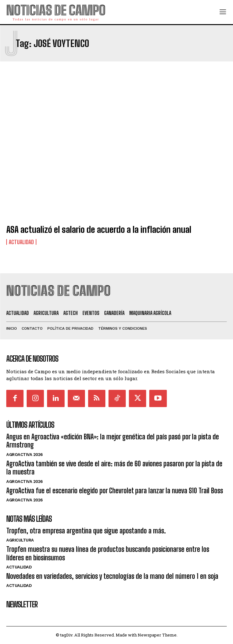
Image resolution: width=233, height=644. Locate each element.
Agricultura (20, 540)
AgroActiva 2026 (24, 455)
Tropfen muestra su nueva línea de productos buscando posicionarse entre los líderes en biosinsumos (108, 553)
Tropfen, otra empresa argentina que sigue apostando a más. (86, 531)
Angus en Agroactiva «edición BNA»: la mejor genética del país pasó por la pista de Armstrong (113, 441)
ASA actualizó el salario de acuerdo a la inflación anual (99, 229)
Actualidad (21, 242)
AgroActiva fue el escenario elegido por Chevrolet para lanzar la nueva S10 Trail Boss (115, 491)
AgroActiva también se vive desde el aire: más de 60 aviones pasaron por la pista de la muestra (114, 468)
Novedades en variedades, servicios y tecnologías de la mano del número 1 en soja (112, 576)
